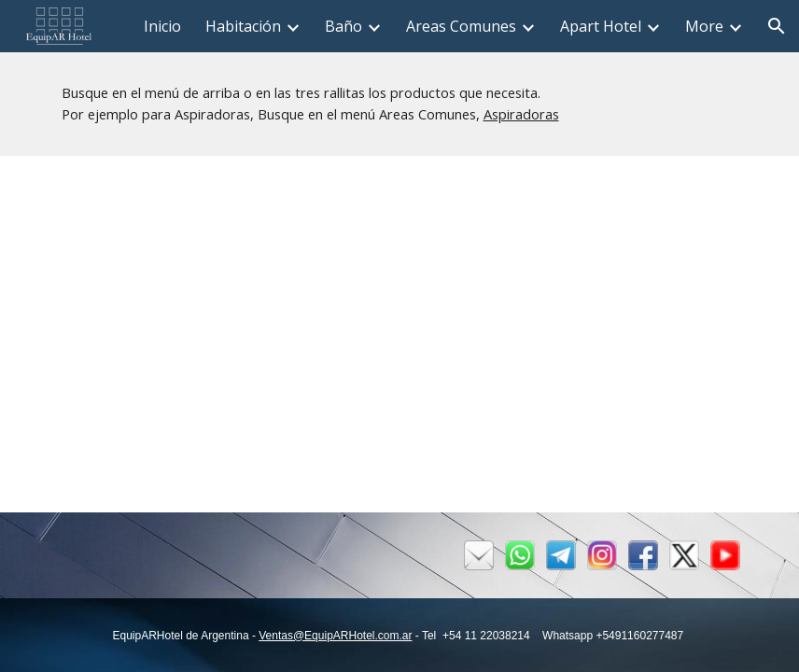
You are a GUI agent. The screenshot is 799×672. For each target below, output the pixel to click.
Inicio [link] (162, 26)
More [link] (704, 26)
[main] (400, 104)
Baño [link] (343, 26)
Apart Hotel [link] (601, 26)
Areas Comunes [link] (461, 26)
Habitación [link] (243, 26)
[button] (777, 26)
